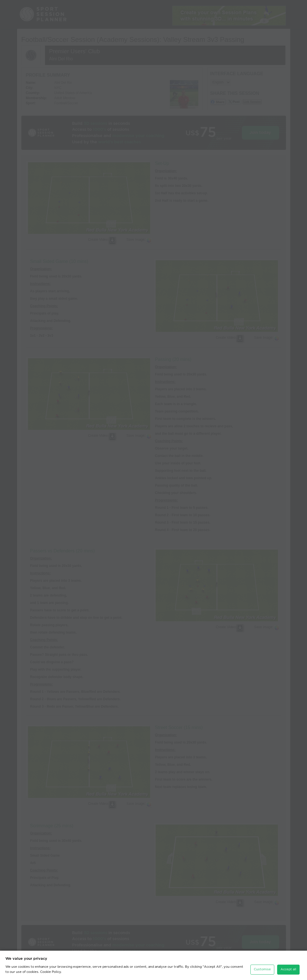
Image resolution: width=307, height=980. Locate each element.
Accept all (288, 969)
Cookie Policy (51, 972)
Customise (262, 969)
